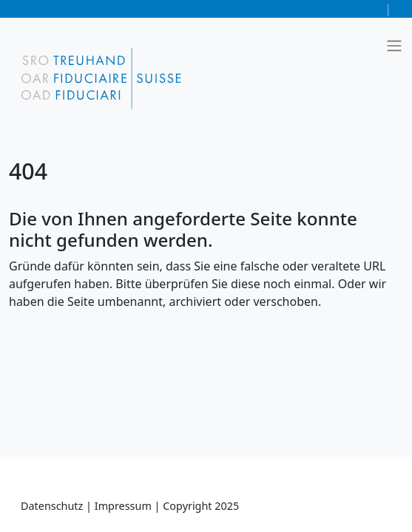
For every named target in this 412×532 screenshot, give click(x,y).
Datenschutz (53, 506)
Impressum (125, 506)
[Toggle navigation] (394, 46)
